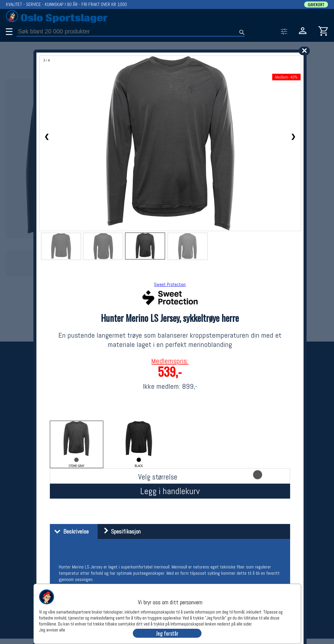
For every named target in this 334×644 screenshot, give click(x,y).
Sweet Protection (170, 284)
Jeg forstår (167, 633)
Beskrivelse (70, 531)
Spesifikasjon (120, 531)
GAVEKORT (316, 4)
